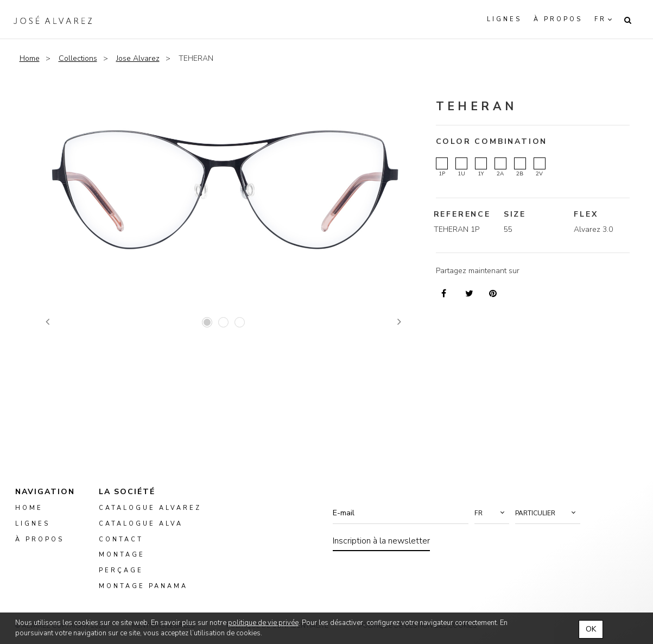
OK (591, 629)
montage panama (143, 586)
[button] (492, 513)
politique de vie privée (263, 623)
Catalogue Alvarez (150, 508)
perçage (121, 570)
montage (122, 555)
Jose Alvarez (138, 58)
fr (600, 19)
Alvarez (53, 20)
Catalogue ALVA (141, 524)
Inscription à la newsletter (381, 541)
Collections (78, 58)
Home (30, 58)
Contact (121, 539)
